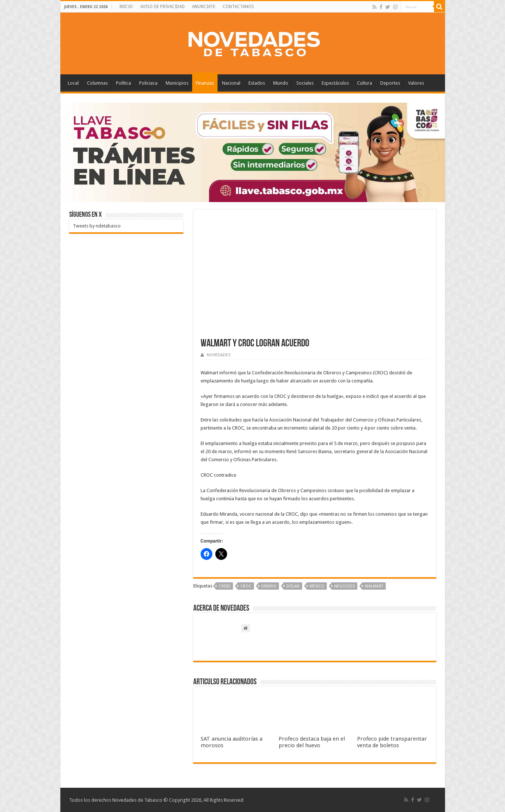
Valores (416, 83)
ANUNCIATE (204, 7)
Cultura (365, 83)
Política (123, 83)
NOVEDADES (219, 355)
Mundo (281, 83)
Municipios (177, 83)
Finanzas (205, 83)
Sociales (305, 83)
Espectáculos (335, 83)
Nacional (231, 83)
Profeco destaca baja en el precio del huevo (312, 742)
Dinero (269, 586)
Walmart (374, 586)
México (317, 586)
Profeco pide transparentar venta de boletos (392, 742)
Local (73, 83)
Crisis (225, 586)
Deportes (390, 83)
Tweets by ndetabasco (97, 226)
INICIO (126, 7)
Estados (257, 83)
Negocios (345, 586)
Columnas (97, 83)
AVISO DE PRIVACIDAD (163, 7)
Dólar (293, 586)
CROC (246, 586)
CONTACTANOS (238, 7)
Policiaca (148, 83)
